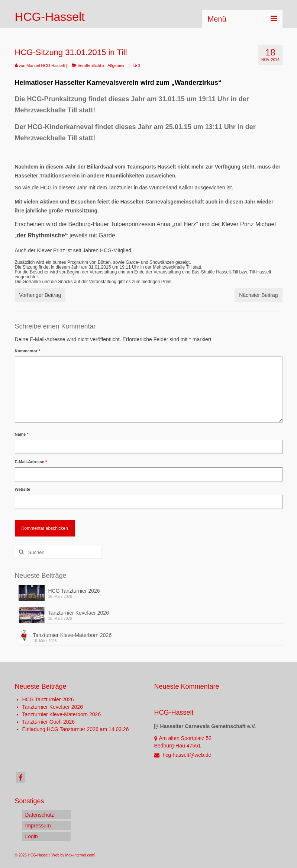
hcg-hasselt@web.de (183, 755)
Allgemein (116, 65)
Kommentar (28, 351)
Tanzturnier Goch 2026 (49, 722)
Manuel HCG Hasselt (46, 65)
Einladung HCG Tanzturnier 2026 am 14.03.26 (76, 729)
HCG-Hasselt (50, 17)
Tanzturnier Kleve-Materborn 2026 (72, 635)
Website (23, 489)
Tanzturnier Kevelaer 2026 (79, 613)
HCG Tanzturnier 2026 (74, 591)
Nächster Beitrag (258, 295)
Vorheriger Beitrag (40, 295)
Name (22, 434)
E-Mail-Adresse (31, 462)
